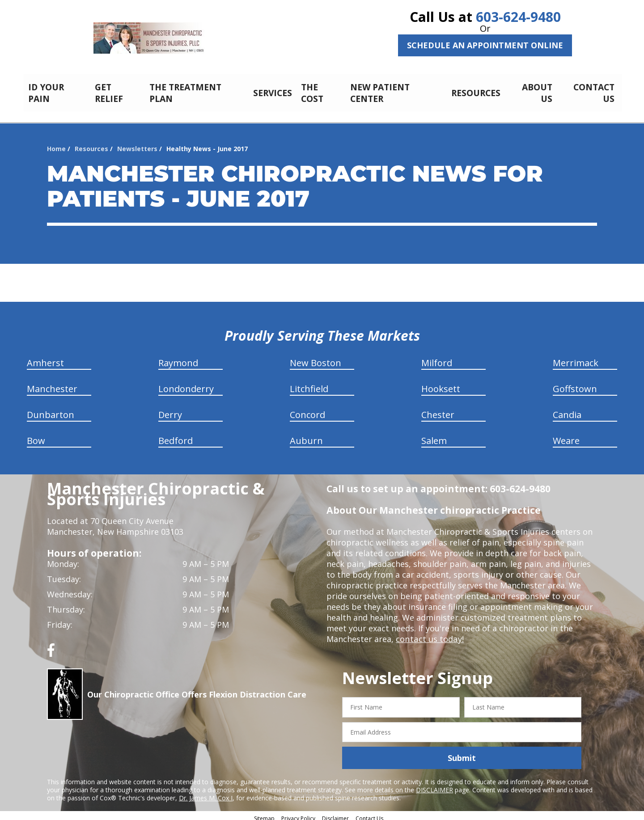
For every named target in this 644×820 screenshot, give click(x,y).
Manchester (52, 384)
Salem (434, 436)
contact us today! (429, 634)
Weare (566, 436)
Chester (438, 410)
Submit (462, 753)
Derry (170, 410)
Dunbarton (51, 410)
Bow (36, 436)
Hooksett (441, 384)
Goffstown (575, 384)
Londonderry (186, 384)
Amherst (45, 358)
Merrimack (576, 358)
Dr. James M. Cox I (206, 793)
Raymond (178, 358)
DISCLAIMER (434, 785)
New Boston (316, 358)
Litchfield (309, 384)
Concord (307, 410)
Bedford (176, 436)
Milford (437, 358)
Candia (567, 410)
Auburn (306, 436)
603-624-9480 (518, 17)
